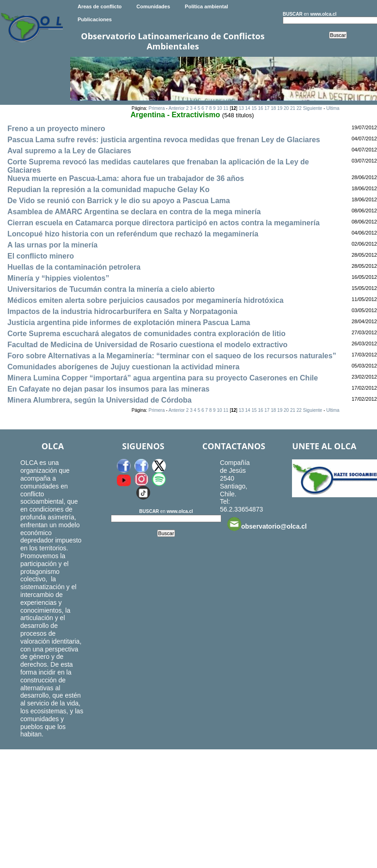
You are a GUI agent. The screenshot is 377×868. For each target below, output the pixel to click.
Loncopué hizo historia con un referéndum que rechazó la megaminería (133, 234)
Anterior (177, 108)
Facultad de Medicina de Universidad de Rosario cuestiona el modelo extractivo (147, 345)
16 (260, 108)
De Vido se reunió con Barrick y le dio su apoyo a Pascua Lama (119, 201)
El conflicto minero (41, 256)
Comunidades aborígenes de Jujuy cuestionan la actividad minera (123, 367)
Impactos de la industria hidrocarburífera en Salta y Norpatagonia (122, 311)
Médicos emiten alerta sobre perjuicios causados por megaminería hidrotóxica (146, 300)
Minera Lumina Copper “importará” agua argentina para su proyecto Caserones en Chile (163, 378)
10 (219, 108)
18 (273, 108)
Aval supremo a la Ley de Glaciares (69, 151)
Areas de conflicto (100, 6)
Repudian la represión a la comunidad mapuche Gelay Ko (108, 190)
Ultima (333, 108)
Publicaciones (95, 19)
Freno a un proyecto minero (56, 129)
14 (248, 108)
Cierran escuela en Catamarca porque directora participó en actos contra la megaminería (164, 223)
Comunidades (153, 6)
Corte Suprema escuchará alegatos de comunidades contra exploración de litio (146, 334)
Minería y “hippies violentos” (58, 278)
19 (280, 108)
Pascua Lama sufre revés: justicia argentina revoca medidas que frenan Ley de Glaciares (164, 140)
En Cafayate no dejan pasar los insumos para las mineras (109, 389)
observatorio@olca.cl (267, 524)
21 (293, 108)
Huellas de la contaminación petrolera (74, 267)
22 (299, 108)
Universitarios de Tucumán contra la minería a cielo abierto (111, 289)
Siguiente (313, 108)
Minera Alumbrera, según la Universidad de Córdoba (100, 400)
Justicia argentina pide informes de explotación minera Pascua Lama (129, 322)
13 (241, 108)
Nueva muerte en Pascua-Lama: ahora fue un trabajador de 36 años (126, 178)
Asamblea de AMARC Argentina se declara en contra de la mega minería (134, 212)
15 (254, 108)
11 (226, 108)
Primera (156, 108)
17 (267, 108)
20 (286, 108)
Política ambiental (207, 6)
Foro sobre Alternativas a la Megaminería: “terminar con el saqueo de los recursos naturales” (172, 356)
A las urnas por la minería (52, 245)
